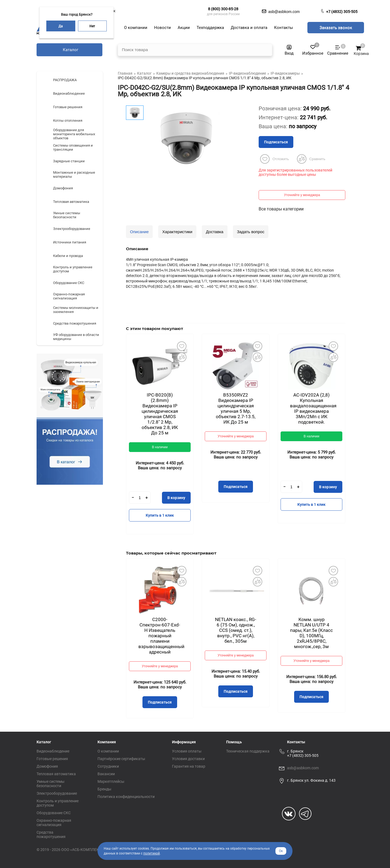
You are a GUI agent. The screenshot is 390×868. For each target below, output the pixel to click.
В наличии (160, 447)
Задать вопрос (251, 232)
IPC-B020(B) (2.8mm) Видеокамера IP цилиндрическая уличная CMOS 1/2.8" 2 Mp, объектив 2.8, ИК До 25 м (160, 414)
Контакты (296, 742)
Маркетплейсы (111, 781)
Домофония (47, 766)
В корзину (176, 498)
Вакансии (106, 774)
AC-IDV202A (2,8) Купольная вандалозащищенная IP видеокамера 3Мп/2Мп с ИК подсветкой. (313, 408)
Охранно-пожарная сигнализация (54, 823)
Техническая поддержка (248, 751)
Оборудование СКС (54, 813)
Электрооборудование (57, 793)
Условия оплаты (187, 751)
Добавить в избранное (181, 346)
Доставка (214, 232)
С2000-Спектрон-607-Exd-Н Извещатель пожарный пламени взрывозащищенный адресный (161, 636)
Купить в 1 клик (160, 515)
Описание (139, 232)
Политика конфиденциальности (126, 797)
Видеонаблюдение (53, 751)
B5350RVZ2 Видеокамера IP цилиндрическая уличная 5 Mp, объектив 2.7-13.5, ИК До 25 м (236, 408)
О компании (108, 751)
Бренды (104, 789)
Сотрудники (108, 766)
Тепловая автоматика (56, 774)
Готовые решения (52, 759)
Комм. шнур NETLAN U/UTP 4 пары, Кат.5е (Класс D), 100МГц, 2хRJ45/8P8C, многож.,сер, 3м (311, 633)
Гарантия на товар (189, 766)
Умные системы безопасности (51, 784)
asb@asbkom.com (303, 768)
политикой (152, 853)
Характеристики (177, 232)
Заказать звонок (336, 28)
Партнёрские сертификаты (121, 759)
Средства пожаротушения (51, 834)
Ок (281, 851)
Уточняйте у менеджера (302, 195)
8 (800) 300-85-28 (223, 9)
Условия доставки (188, 759)
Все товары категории (281, 209)
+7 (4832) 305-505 (342, 12)
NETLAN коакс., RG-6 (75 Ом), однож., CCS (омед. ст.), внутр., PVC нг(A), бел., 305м (236, 630)
